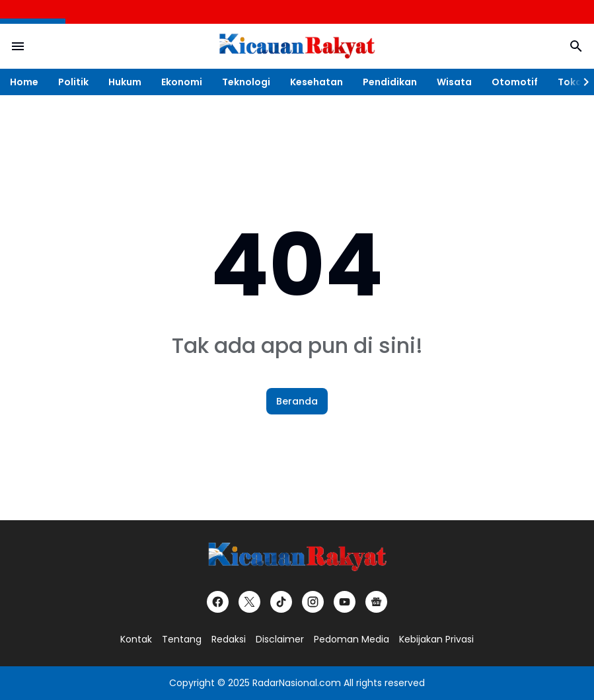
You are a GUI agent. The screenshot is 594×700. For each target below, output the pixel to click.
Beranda (297, 401)
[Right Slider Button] (581, 82)
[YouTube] (345, 602)
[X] (249, 602)
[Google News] (376, 602)
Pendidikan (390, 82)
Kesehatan (316, 82)
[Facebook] (218, 602)
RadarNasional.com (297, 683)
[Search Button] (576, 46)
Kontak (136, 639)
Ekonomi (182, 82)
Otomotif (515, 82)
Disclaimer (280, 639)
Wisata (454, 82)
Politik (73, 82)
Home (24, 82)
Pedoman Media (352, 639)
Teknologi (246, 82)
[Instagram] (313, 602)
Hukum (125, 82)
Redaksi (229, 639)
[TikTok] (281, 602)
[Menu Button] (18, 46)
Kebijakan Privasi (436, 639)
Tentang (182, 639)
